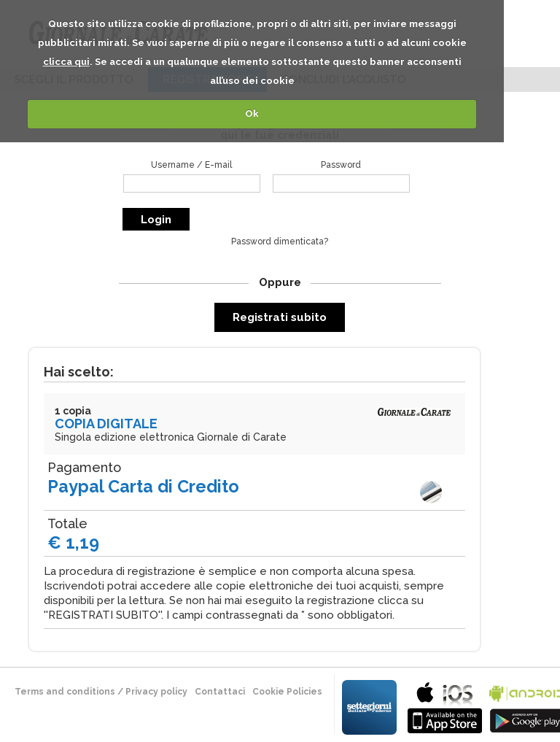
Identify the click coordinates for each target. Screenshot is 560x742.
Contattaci (220, 692)
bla (445, 706)
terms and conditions (65, 692)
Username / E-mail (191, 165)
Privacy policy (156, 692)
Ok (252, 113)
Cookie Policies (287, 692)
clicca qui (66, 62)
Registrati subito (280, 317)
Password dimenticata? (280, 241)
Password (341, 165)
